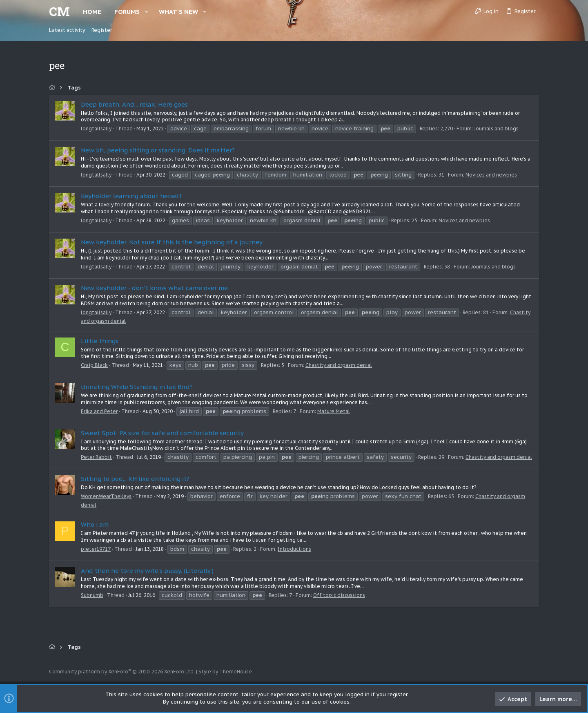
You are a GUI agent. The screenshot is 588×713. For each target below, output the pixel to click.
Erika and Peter (99, 411)
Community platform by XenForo (122, 672)
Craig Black (94, 365)
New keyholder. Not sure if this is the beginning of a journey (172, 242)
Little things (100, 341)
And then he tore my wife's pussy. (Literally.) (147, 571)
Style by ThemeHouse (225, 672)
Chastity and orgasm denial (339, 365)
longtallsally (96, 129)
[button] (146, 12)
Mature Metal (334, 411)
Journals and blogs (496, 129)
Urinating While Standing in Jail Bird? (137, 387)
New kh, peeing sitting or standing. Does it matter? (158, 150)
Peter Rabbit (96, 457)
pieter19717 (96, 549)
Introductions (294, 549)
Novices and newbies (491, 175)
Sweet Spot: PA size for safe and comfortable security (162, 433)
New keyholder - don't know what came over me (154, 288)
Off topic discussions (339, 595)
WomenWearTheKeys (106, 496)
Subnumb (92, 595)
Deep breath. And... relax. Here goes (134, 104)
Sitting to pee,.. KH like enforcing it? (135, 479)
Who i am (95, 524)
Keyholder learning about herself (131, 196)
